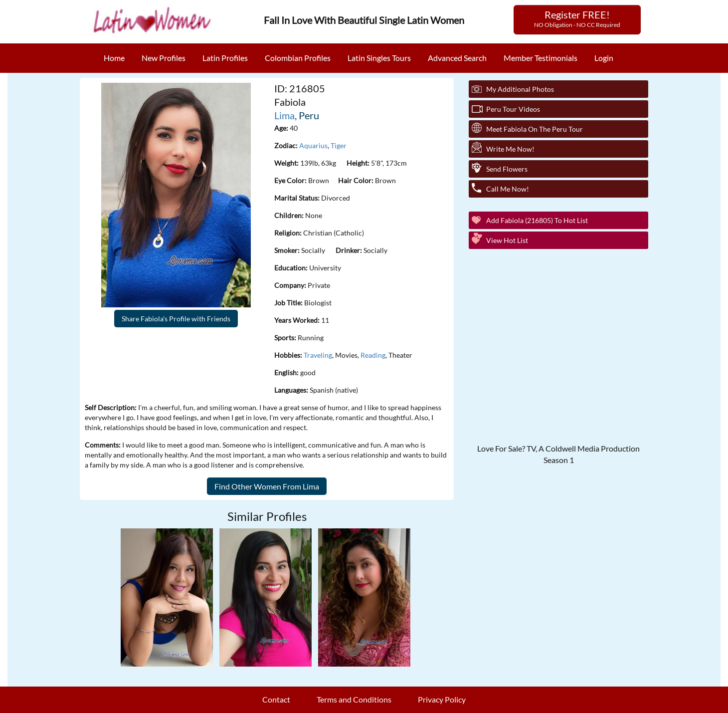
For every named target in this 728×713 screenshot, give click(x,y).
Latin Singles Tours (379, 58)
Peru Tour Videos (513, 109)
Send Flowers (507, 169)
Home (114, 58)
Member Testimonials (541, 58)
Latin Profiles (225, 58)
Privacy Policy (442, 699)
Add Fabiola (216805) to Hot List (537, 220)
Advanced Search (457, 58)
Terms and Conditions (354, 699)
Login (604, 58)
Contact (276, 699)
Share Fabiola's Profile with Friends (176, 319)
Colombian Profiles (298, 58)
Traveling (318, 355)
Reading (373, 355)
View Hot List (507, 240)
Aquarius (313, 145)
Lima (284, 115)
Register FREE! (577, 18)
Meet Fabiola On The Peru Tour (535, 129)
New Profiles (164, 58)
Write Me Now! (510, 149)
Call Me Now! (508, 189)
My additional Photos (520, 89)
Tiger (339, 145)
